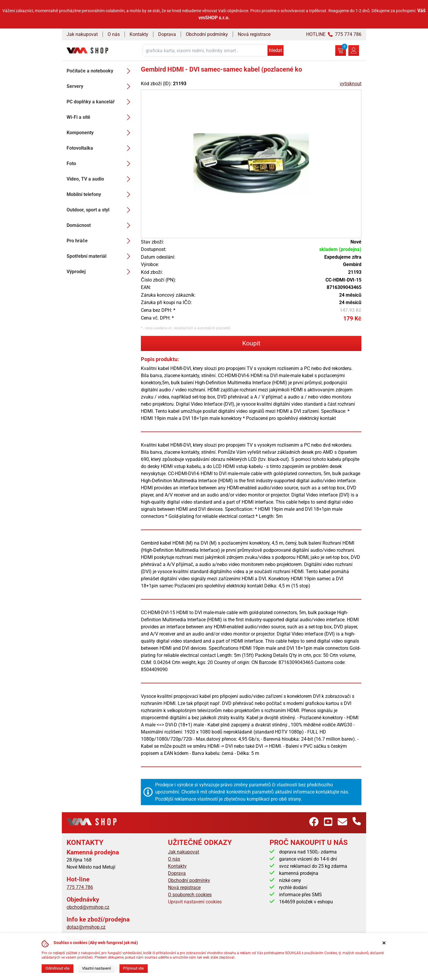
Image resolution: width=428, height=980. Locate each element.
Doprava (167, 34)
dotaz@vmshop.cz (86, 927)
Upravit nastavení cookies (195, 902)
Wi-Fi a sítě (100, 117)
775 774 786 (80, 887)
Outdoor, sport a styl (100, 210)
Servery (100, 86)
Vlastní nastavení (96, 968)
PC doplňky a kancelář (100, 102)
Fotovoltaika (100, 148)
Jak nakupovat (82, 34)
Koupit (251, 343)
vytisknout (351, 84)
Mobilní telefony (100, 195)
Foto (100, 164)
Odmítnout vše (58, 968)
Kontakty (139, 34)
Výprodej (100, 272)
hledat (276, 50)
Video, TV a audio (100, 179)
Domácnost (100, 225)
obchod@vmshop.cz (88, 907)
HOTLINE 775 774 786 (334, 34)
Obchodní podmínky (207, 34)
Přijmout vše (133, 968)
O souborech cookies (190, 895)
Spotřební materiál (100, 256)
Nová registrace (254, 34)
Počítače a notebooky (100, 71)
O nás (114, 34)
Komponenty (100, 133)
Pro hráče (100, 241)
